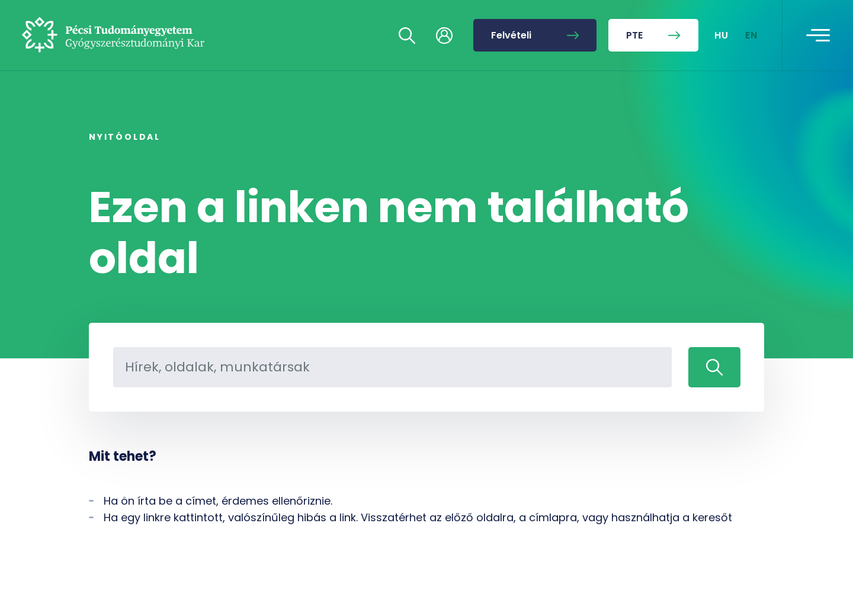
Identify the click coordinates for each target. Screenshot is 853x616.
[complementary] (725, 527)
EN (752, 35)
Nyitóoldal (125, 137)
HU (722, 35)
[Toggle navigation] (818, 36)
